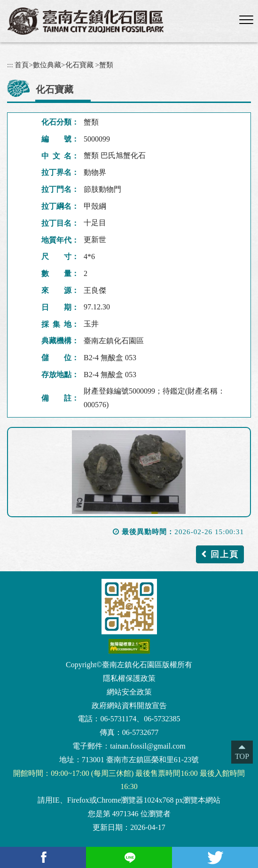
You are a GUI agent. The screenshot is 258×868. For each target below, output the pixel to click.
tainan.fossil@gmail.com (148, 746)
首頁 (22, 65)
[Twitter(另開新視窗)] (215, 857)
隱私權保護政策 (129, 678)
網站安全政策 (129, 692)
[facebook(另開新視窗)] (43, 857)
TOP (242, 756)
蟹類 (106, 65)
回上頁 (225, 554)
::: (10, 65)
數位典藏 (47, 65)
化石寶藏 (79, 65)
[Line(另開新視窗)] (129, 857)
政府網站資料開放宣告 (129, 706)
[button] (246, 20)
